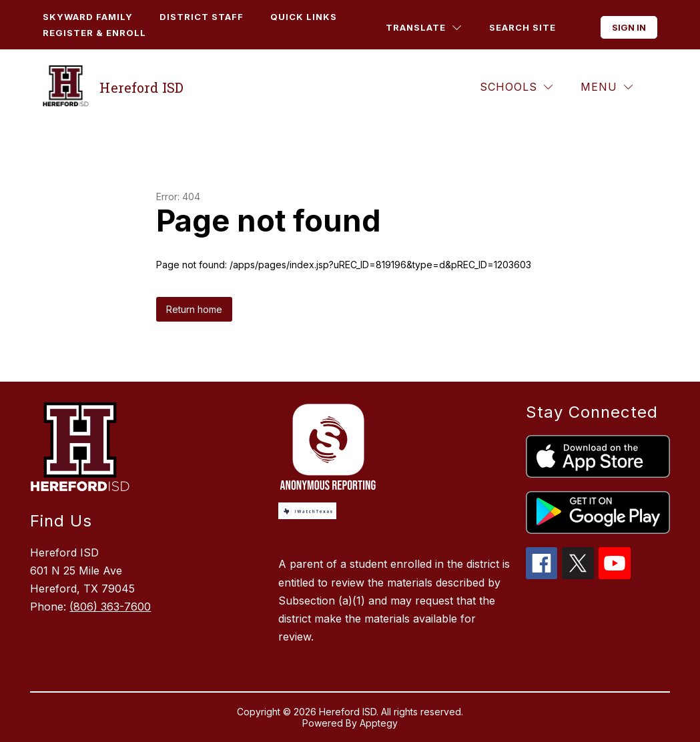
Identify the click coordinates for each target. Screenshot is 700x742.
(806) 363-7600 (110, 607)
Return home (194, 309)
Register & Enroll (94, 33)
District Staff (202, 17)
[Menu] (607, 87)
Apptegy (379, 723)
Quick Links (304, 17)
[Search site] (533, 28)
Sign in (629, 27)
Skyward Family (88, 17)
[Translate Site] (423, 28)
